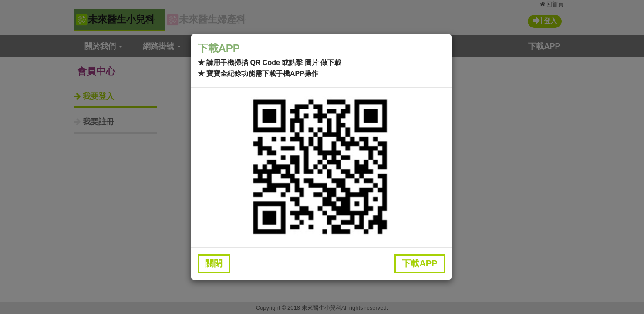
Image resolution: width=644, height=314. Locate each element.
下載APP (420, 263)
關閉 (214, 263)
